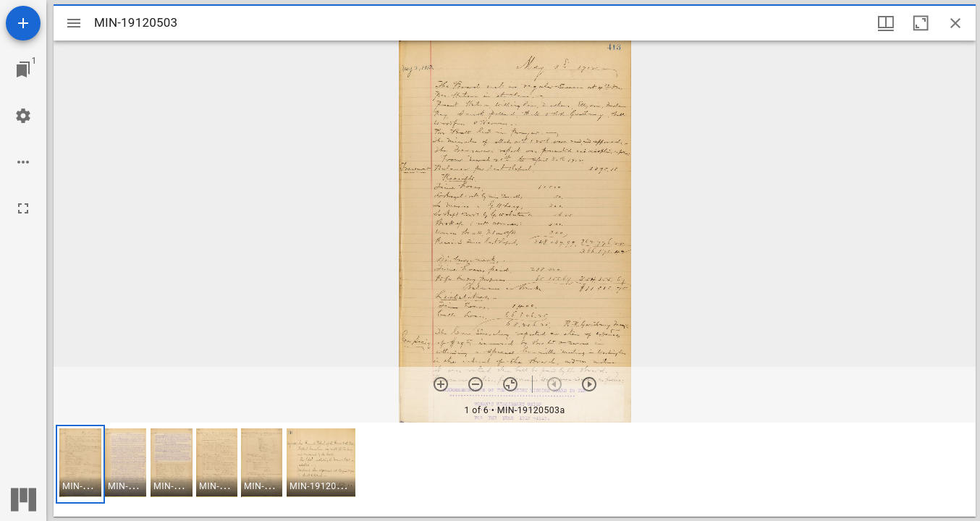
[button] (80, 464)
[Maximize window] (921, 23)
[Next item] (589, 384)
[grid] (515, 470)
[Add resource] (23, 23)
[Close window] (955, 23)
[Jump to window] (23, 69)
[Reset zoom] (510, 384)
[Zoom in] (441, 384)
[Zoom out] (476, 384)
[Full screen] (23, 208)
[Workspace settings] (23, 116)
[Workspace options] (23, 162)
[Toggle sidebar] (74, 23)
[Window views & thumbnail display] (886, 23)
